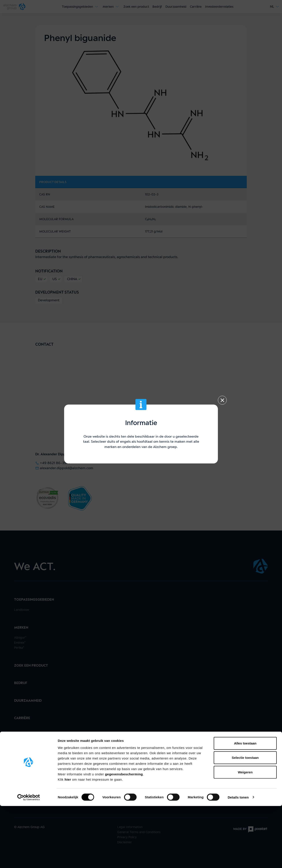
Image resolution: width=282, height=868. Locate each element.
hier (68, 841)
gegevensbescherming (124, 836)
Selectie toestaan (245, 820)
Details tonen (238, 859)
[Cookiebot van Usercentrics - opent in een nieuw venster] (29, 859)
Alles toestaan (245, 805)
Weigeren (245, 834)
